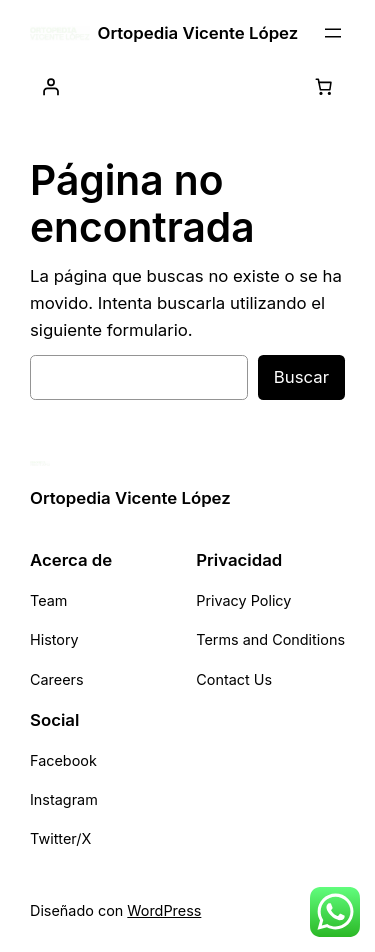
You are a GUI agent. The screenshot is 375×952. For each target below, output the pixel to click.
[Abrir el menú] (333, 33)
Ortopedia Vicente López (198, 33)
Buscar (301, 377)
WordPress (164, 910)
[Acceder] (51, 87)
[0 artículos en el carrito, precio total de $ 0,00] (324, 87)
